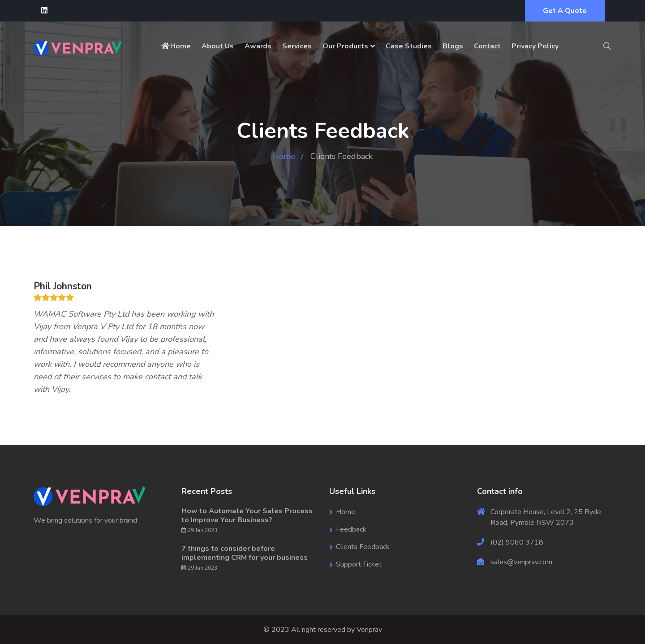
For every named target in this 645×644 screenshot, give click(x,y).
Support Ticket (359, 564)
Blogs (453, 46)
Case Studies (409, 46)
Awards (258, 46)
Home (176, 46)
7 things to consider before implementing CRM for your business (245, 553)
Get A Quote (565, 11)
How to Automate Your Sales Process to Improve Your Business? (247, 515)
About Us (218, 46)
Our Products (345, 46)
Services (297, 46)
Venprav (369, 630)
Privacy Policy (535, 46)
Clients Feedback (363, 547)
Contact (487, 46)
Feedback (351, 529)
